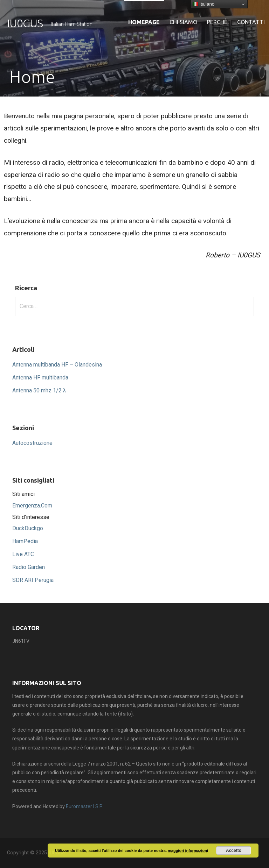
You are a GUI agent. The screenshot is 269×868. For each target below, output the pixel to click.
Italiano (204, 4)
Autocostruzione (32, 443)
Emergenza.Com (32, 506)
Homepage (144, 22)
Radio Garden (29, 567)
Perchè (217, 22)
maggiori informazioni (188, 851)
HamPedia (25, 541)
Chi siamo (183, 22)
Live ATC (23, 554)
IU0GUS (25, 23)
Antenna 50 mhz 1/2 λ (39, 390)
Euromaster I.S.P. (84, 806)
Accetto (234, 851)
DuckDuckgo (28, 528)
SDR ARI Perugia (33, 580)
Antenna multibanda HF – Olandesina (57, 365)
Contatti (251, 22)
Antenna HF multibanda (40, 378)
